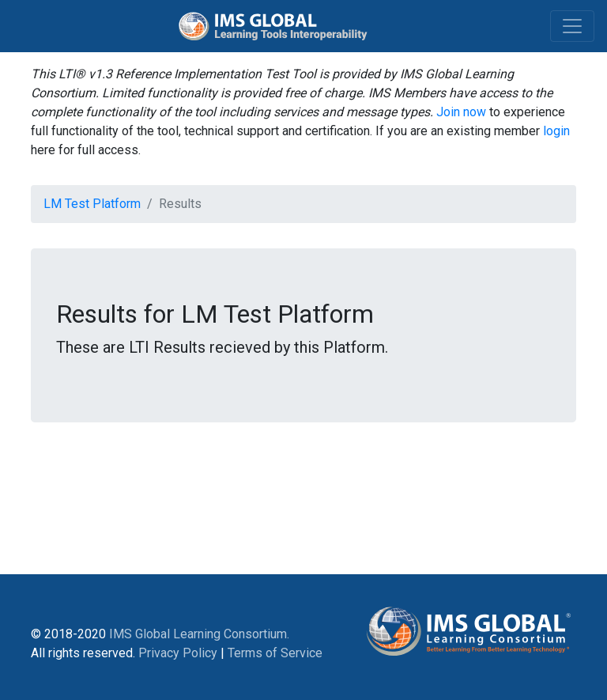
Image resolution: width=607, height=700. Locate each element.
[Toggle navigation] (572, 26)
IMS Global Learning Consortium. (199, 634)
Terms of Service (275, 653)
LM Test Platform (92, 204)
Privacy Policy (178, 653)
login (556, 131)
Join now (461, 112)
